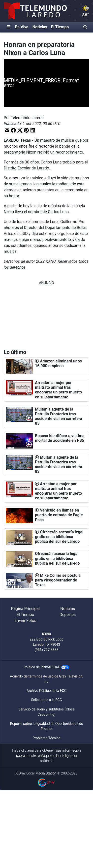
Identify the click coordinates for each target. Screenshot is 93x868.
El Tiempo (60, 27)
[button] (7, 130)
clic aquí (28, 750)
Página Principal (25, 609)
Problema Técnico (46, 738)
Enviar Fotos (25, 621)
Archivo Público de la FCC (46, 691)
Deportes (68, 615)
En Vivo (22, 27)
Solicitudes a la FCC (46, 700)
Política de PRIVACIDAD (42, 667)
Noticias (40, 27)
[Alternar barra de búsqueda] (85, 27)
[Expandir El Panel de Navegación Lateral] (8, 27)
